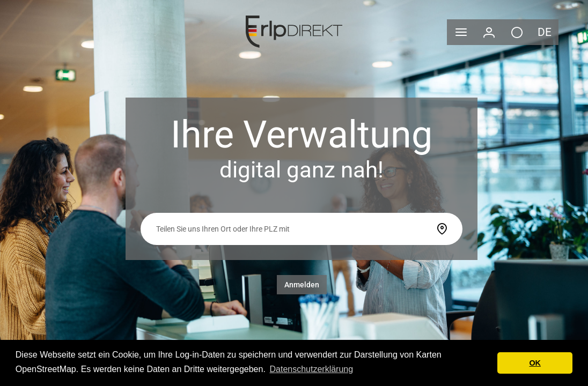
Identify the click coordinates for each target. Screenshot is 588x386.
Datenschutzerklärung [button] (311, 369)
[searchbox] (292, 229)
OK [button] (535, 363)
